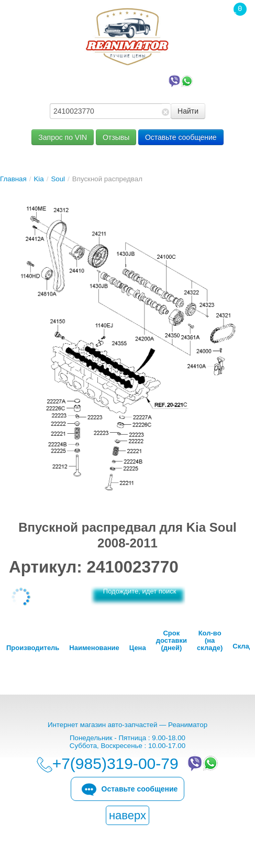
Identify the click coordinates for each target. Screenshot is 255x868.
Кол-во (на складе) (210, 641)
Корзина (235, 31)
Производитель (33, 648)
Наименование (94, 648)
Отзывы (116, 137)
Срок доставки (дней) (171, 641)
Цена (138, 648)
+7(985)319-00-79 (130, 80)
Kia (38, 179)
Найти (188, 111)
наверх (128, 815)
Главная (13, 179)
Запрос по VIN (63, 137)
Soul (58, 179)
